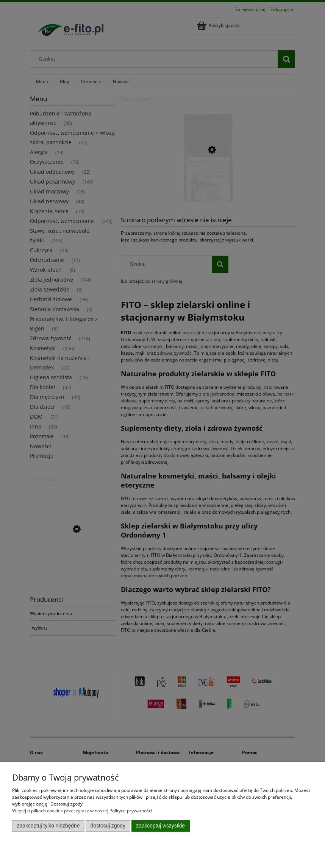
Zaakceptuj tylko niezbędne (48, 826)
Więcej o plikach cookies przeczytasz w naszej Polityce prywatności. (83, 811)
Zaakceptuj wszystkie (160, 826)
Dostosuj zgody (108, 826)
